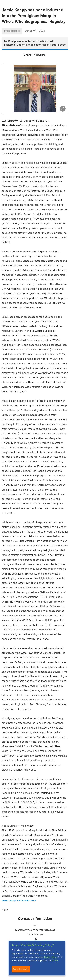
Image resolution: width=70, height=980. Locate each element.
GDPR (55, 960)
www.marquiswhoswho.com (19, 901)
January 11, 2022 (35, 31)
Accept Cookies (21, 969)
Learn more (50, 957)
